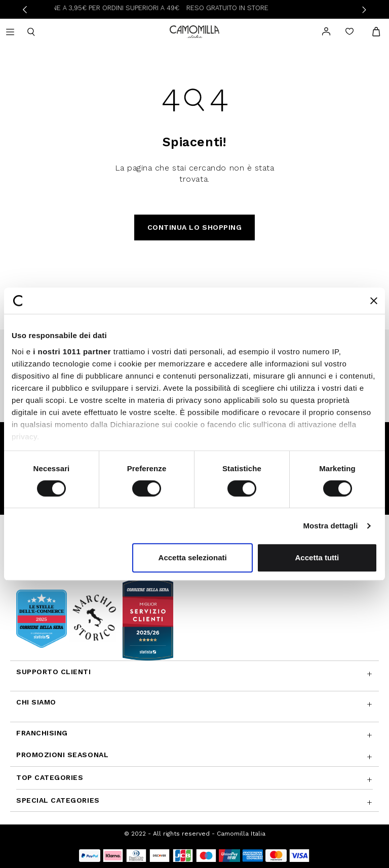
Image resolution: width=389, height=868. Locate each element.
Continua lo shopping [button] (195, 227)
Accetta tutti (317, 557)
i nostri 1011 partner (72, 352)
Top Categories (50, 777)
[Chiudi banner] (374, 301)
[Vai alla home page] (194, 31)
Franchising (42, 733)
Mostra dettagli (330, 526)
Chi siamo (36, 702)
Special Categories (58, 800)
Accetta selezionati (193, 557)
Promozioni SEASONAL (62, 755)
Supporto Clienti (54, 672)
